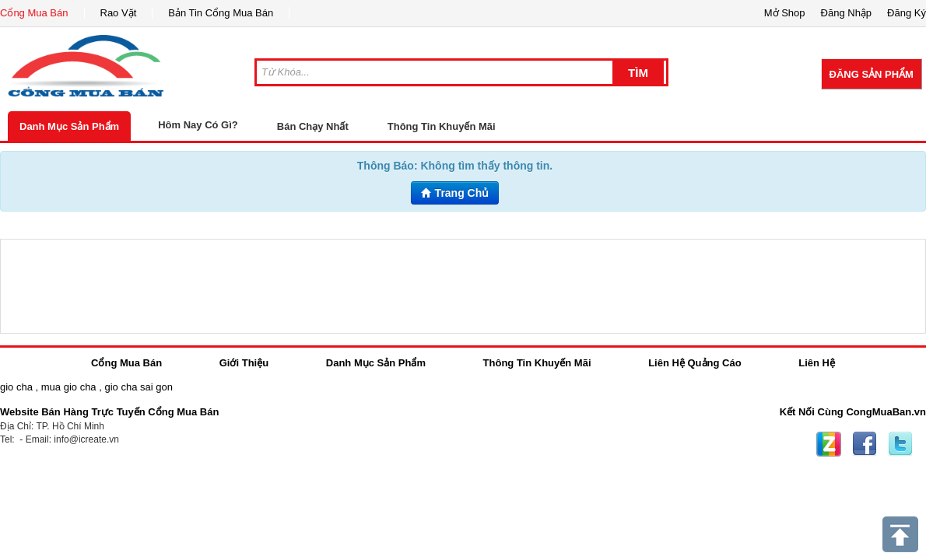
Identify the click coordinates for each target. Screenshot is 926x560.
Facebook (865, 444)
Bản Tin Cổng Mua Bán (221, 13)
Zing (829, 444)
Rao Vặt (119, 13)
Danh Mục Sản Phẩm (69, 126)
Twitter (900, 444)
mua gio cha (69, 387)
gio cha (16, 387)
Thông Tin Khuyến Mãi (442, 126)
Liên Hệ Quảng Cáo (694, 363)
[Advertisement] (463, 286)
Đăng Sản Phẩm (872, 74)
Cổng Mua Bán (34, 13)
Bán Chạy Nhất (313, 126)
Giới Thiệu (244, 363)
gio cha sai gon (138, 387)
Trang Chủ (455, 193)
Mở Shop (785, 13)
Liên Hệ (817, 363)
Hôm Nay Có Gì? (198, 125)
